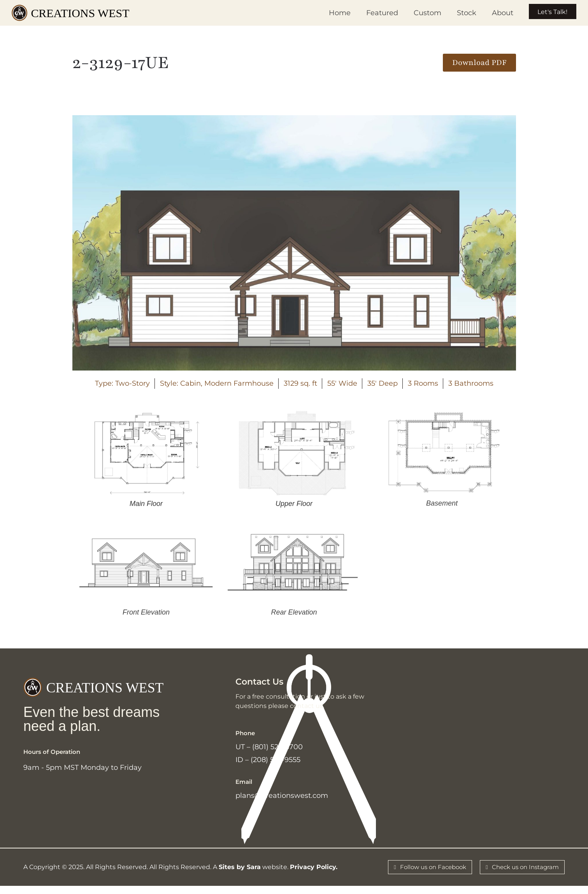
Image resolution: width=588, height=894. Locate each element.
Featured (372, 13)
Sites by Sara (240, 874)
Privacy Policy (313, 874)
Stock (456, 13)
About (492, 13)
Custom (417, 13)
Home (330, 13)
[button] (479, 63)
